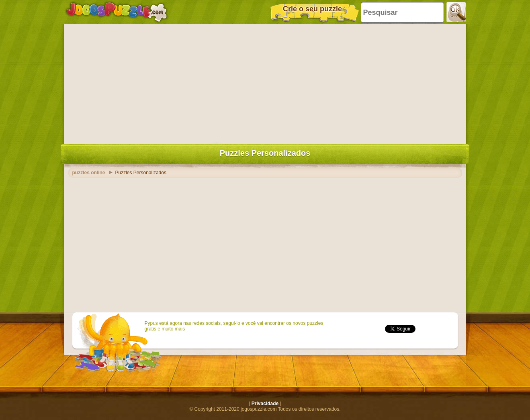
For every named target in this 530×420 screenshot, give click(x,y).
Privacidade (265, 404)
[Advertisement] (265, 82)
